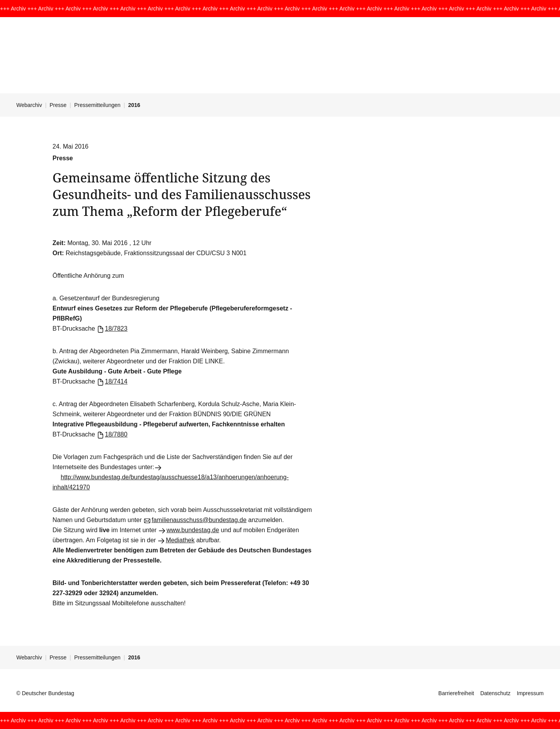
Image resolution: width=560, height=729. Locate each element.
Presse (58, 105)
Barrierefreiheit (456, 693)
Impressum (530, 693)
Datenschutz (495, 693)
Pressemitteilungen (97, 105)
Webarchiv (29, 105)
